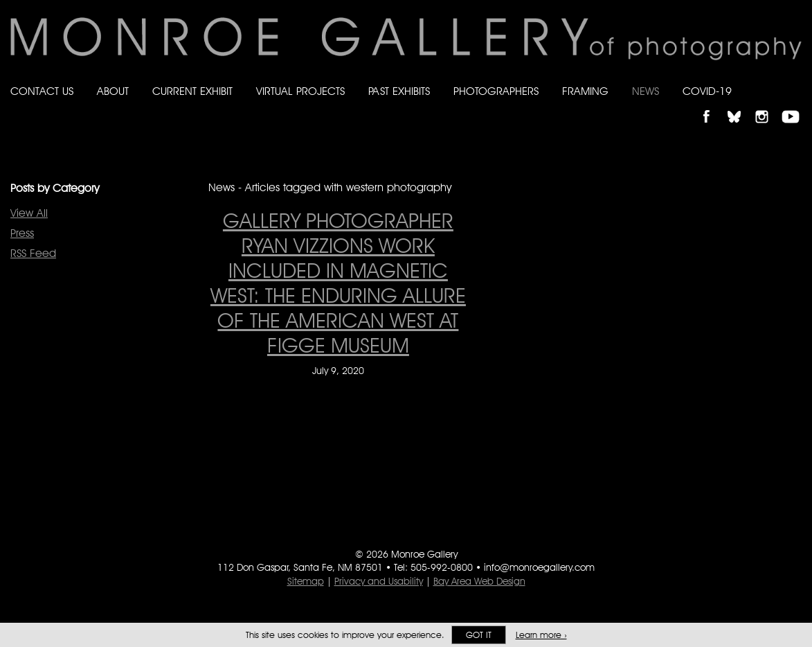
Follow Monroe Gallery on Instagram (768, 105)
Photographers (496, 91)
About (113, 91)
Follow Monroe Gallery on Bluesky (741, 105)
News (646, 91)
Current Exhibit (192, 91)
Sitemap (306, 581)
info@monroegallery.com (539, 567)
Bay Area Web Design (479, 581)
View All (29, 213)
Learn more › (541, 635)
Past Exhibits (399, 91)
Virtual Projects (300, 91)
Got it (479, 635)
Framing (585, 91)
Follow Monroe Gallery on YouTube (795, 105)
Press (22, 233)
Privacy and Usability (379, 581)
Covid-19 (707, 91)
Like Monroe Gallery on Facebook (713, 105)
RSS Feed (33, 253)
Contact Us (42, 91)
